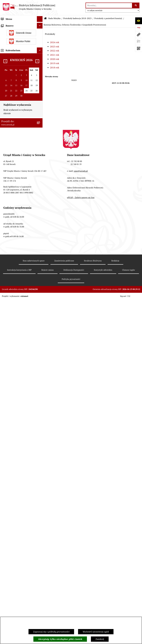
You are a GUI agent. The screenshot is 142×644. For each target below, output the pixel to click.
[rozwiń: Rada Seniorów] (40, 402)
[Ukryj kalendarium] (40, 606)
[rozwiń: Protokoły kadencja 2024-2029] (40, 139)
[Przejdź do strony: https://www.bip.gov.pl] (139, 28)
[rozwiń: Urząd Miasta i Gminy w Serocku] (40, 25)
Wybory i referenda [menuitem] (11, 496)
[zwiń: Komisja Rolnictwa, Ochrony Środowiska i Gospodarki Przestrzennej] (40, 208)
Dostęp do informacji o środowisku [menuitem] (19, 502)
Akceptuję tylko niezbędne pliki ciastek (60, 639)
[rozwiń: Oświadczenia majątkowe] (40, 408)
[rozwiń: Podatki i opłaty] (40, 419)
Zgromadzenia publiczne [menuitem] (14, 547)
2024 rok (55, 42)
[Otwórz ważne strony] (139, 41)
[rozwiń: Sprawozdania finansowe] (40, 455)
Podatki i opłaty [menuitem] (9, 419)
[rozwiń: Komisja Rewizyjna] (40, 200)
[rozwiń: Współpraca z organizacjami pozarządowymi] (40, 481)
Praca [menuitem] (4, 449)
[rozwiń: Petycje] (40, 476)
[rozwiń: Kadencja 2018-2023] (40, 371)
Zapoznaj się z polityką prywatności (51, 632)
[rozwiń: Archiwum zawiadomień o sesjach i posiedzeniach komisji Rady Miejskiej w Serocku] (40, 378)
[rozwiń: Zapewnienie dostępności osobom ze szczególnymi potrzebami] (40, 553)
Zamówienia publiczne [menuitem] (13, 461)
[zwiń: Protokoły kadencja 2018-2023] (40, 149)
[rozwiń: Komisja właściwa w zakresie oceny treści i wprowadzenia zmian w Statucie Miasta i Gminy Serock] (40, 299)
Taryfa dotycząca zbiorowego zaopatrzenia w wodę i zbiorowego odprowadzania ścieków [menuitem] (19, 526)
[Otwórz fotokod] (139, 48)
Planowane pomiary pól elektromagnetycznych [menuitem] (13, 573)
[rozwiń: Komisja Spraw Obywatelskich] (40, 278)
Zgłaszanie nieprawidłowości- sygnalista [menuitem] (16, 564)
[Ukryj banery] (40, 581)
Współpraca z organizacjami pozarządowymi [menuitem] (15, 483)
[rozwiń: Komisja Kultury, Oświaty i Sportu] (40, 190)
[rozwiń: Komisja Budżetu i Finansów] (40, 179)
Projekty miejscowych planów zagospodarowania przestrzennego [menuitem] (19, 468)
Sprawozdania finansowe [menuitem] (14, 455)
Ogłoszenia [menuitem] (7, 425)
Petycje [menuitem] (5, 476)
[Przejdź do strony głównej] (29, 7)
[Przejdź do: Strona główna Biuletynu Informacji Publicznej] (45, 18)
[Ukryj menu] (40, 19)
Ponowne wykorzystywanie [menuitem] (15, 541)
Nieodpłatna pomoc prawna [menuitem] (15, 535)
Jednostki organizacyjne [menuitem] (13, 31)
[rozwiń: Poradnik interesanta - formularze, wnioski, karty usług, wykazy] (40, 440)
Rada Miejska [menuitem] (8, 36)
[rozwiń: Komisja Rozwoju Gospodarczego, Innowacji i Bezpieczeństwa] (40, 331)
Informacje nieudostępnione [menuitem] (16, 491)
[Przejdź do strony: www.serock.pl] (139, 35)
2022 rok (55, 51)
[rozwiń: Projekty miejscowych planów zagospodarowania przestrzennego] (40, 466)
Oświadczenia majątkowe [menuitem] (14, 408)
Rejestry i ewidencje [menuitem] (11, 508)
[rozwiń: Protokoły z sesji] (40, 160)
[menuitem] (21, 45)
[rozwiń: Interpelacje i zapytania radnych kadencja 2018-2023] (40, 117)
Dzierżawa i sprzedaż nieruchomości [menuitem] (12, 432)
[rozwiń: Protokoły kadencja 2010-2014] (40, 360)
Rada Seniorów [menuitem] (9, 402)
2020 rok (55, 59)
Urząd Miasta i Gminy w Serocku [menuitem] (18, 25)
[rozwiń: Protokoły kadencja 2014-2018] (40, 349)
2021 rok (55, 55)
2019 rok (55, 63)
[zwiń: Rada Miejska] (40, 36)
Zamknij (100, 639)
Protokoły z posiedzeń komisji (108, 18)
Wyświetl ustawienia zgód (96, 632)
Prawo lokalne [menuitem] (8, 413)
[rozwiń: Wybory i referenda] (40, 496)
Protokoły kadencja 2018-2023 (77, 18)
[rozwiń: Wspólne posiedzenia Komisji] (40, 321)
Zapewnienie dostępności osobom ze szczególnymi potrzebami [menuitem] (18, 554)
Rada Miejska (54, 18)
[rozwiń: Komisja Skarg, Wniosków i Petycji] (40, 288)
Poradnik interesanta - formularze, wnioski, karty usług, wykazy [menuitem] (19, 442)
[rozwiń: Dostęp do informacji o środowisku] (40, 502)
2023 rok (55, 47)
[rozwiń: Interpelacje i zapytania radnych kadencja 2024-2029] (40, 106)
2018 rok (55, 67)
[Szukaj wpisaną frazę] (136, 5)
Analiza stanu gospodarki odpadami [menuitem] (14, 515)
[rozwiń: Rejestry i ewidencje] (40, 508)
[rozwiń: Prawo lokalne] (40, 413)
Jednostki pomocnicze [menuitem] (12, 396)
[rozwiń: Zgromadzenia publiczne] (40, 547)
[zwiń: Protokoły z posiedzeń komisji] (40, 168)
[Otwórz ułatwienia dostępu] (139, 21)
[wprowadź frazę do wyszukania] (109, 5)
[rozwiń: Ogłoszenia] (40, 425)
